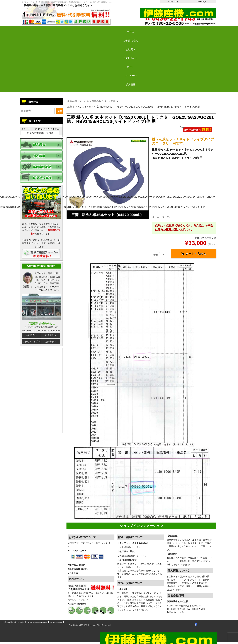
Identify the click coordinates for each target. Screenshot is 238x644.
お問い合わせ (118, 29)
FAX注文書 (202, 2)
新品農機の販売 (95, 101)
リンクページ (56, 624)
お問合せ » (50, 342)
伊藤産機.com (75, 101)
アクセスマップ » (31, 342)
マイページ (172, 29)
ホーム (36, 29)
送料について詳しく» (78, 601)
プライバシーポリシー (37, 624)
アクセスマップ (174, 2)
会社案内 (90, 29)
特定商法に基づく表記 (14, 624)
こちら (181, 614)
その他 (112, 101)
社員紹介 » (50, 335)
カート (145, 29)
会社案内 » (31, 335)
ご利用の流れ (63, 29)
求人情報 (200, 29)
